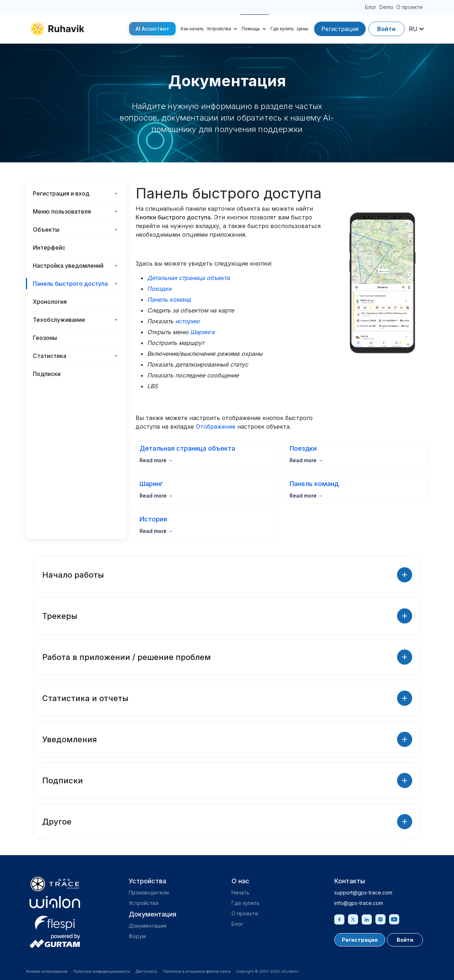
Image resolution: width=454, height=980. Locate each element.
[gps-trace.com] (55, 884)
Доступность (146, 971)
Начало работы (227, 575)
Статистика (50, 356)
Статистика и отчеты (227, 698)
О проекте (409, 7)
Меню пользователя (62, 211)
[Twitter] (353, 919)
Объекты (46, 229)
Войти (386, 29)
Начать (241, 892)
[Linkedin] (367, 919)
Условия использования (47, 971)
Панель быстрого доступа (70, 284)
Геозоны (45, 338)
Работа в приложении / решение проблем (227, 657)
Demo (386, 7)
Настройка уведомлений (68, 266)
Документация (147, 926)
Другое (227, 822)
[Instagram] (380, 919)
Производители (149, 892)
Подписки (47, 374)
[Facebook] (339, 919)
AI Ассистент (152, 29)
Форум (137, 936)
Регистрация (340, 29)
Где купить (282, 29)
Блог (371, 7)
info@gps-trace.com (359, 903)
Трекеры (227, 616)
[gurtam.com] (55, 902)
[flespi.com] (55, 922)
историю (187, 321)
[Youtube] (394, 919)
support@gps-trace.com (363, 892)
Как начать (192, 29)
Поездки (159, 289)
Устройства (219, 29)
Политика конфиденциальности (102, 971)
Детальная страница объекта (188, 278)
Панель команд (169, 299)
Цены (303, 29)
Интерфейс (49, 248)
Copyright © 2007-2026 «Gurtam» (267, 971)
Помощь (251, 29)
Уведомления (227, 739)
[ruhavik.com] (57, 29)
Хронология (50, 302)
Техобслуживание (59, 320)
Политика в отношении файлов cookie (197, 971)
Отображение (216, 426)
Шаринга (202, 332)
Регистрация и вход (61, 193)
